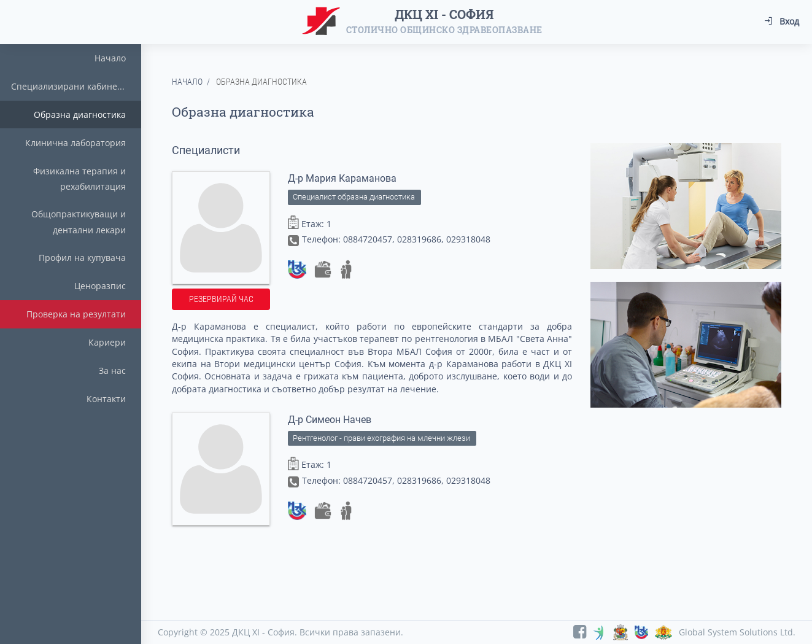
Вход (782, 21)
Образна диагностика (261, 82)
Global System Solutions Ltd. (737, 632)
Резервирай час (221, 299)
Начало (187, 82)
